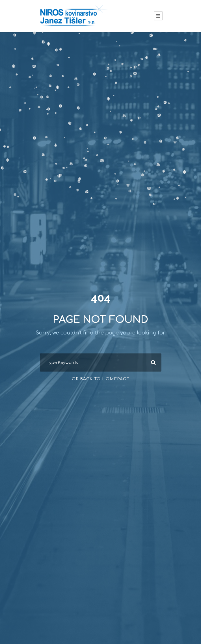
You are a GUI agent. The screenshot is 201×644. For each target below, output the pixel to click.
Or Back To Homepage (101, 379)
